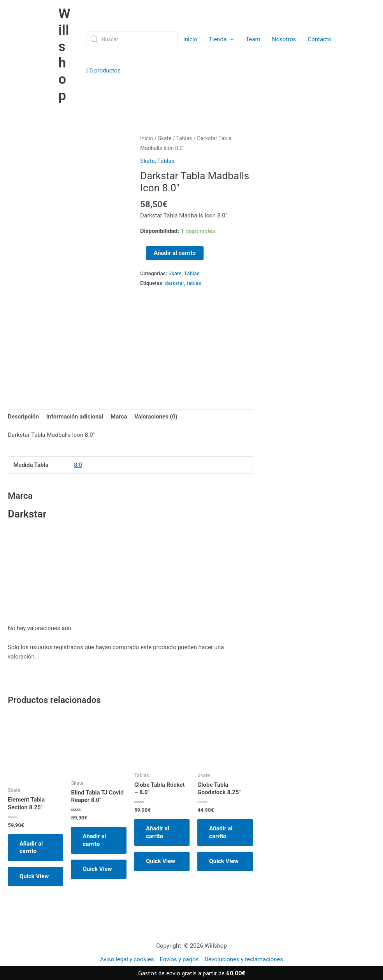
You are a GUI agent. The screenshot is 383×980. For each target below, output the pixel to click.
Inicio (190, 39)
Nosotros (284, 39)
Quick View (34, 876)
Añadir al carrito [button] (31, 848)
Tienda (221, 39)
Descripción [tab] (23, 417)
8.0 (78, 465)
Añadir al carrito (175, 253)
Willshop (64, 55)
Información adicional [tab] (75, 417)
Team (253, 39)
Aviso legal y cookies (127, 959)
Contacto (319, 39)
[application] (230, 39)
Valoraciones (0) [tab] (156, 417)
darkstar (175, 283)
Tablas (184, 138)
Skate (165, 138)
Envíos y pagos (179, 959)
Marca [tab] (119, 417)
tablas (194, 283)
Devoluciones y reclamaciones (244, 959)
